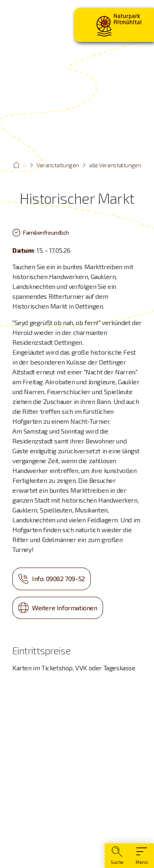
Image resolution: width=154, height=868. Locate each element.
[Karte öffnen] (77, 764)
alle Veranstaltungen (115, 165)
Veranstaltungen (57, 165)
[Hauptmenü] (142, 856)
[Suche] (117, 856)
